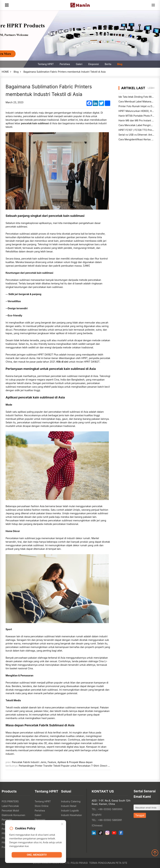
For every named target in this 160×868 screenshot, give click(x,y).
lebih (151, 88)
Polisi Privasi (79, 863)
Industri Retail (69, 806)
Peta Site (121, 863)
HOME (5, 72)
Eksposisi (94, 64)
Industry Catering (71, 801)
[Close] (62, 825)
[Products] (7, 5)
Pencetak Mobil (10, 811)
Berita (108, 64)
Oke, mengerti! (37, 856)
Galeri (79, 64)
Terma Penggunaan (102, 863)
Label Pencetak (10, 806)
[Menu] (153, 5)
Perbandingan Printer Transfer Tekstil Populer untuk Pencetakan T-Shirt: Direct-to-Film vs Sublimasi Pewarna (80, 766)
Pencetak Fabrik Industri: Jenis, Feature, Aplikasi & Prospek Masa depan (52, 762)
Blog (120, 64)
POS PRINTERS (10, 801)
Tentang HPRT (46, 64)
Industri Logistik (70, 811)
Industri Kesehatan (72, 815)
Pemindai (7, 820)
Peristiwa (65, 64)
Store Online (42, 806)
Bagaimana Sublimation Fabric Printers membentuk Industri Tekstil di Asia (65, 72)
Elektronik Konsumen (13, 815)
